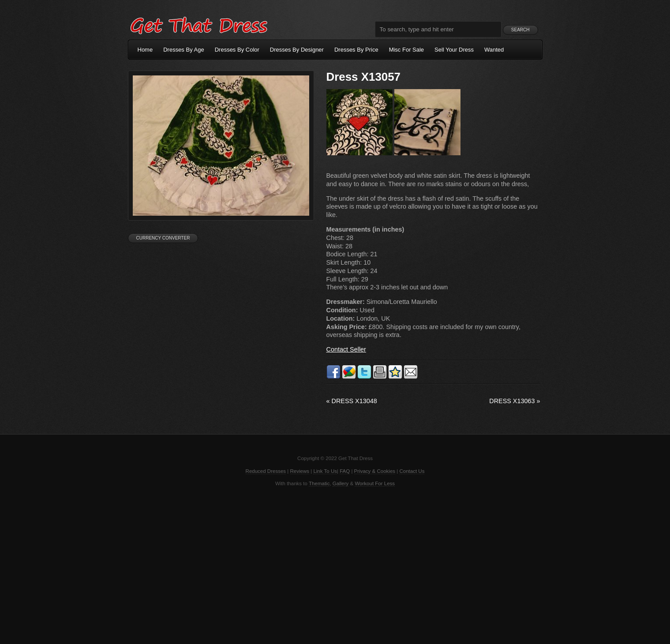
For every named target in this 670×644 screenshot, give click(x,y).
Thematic (319, 483)
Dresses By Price (356, 50)
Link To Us (325, 471)
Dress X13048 (352, 401)
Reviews (300, 471)
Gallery (341, 483)
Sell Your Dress (454, 50)
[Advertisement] (335, 565)
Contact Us (412, 471)
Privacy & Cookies (375, 471)
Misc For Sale (406, 50)
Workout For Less (375, 483)
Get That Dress (198, 24)
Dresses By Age (184, 50)
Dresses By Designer (297, 50)
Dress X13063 (515, 401)
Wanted (494, 50)
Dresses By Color (237, 50)
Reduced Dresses (266, 471)
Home (145, 50)
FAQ (345, 471)
